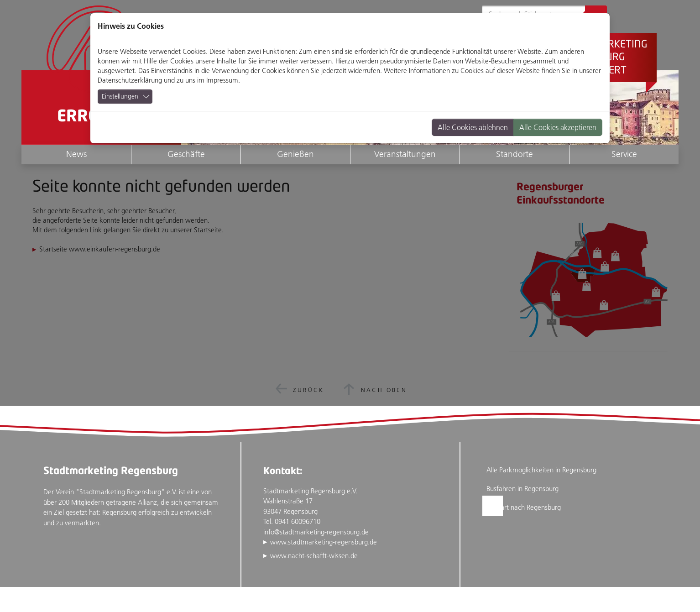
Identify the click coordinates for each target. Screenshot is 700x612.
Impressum (222, 80)
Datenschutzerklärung (130, 80)
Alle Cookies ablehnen (473, 127)
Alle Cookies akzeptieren (558, 127)
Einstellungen (120, 96)
